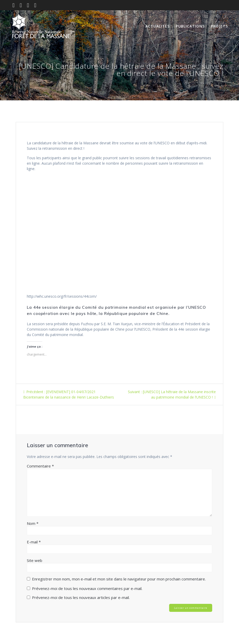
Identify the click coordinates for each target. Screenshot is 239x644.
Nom (33, 523)
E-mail (34, 542)
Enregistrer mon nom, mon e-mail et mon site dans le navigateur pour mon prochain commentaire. (119, 579)
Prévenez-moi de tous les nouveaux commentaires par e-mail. (87, 588)
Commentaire (40, 466)
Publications (190, 26)
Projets (219, 26)
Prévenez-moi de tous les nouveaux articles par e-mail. (81, 597)
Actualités (158, 26)
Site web (35, 560)
